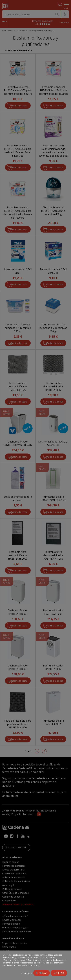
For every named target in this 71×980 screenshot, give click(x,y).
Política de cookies (31, 965)
